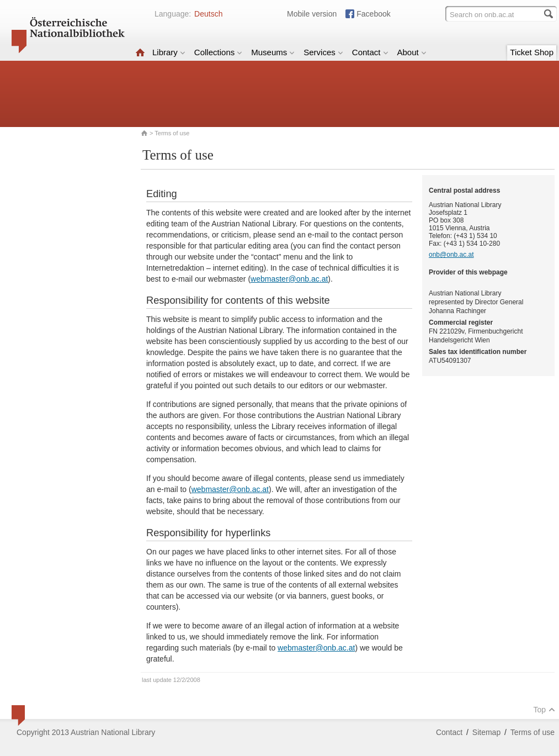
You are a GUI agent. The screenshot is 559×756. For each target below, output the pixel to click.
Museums (273, 52)
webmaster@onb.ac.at (289, 279)
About (412, 52)
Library (169, 52)
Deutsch (208, 14)
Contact (370, 52)
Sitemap (486, 732)
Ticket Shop (532, 52)
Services (323, 52)
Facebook (373, 14)
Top (544, 710)
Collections (218, 52)
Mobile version (312, 14)
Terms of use (533, 732)
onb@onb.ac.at (451, 255)
